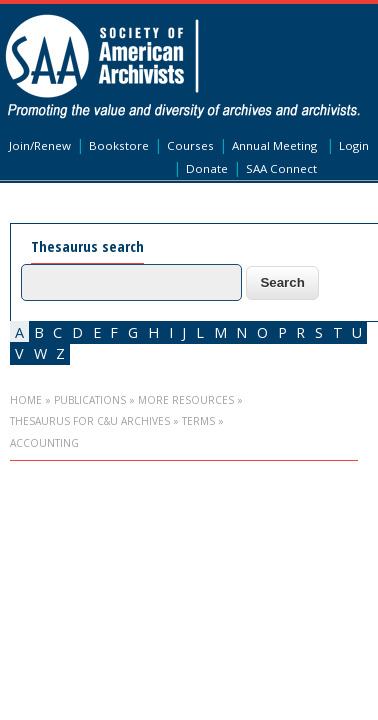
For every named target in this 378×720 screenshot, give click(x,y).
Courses (190, 145)
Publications (90, 400)
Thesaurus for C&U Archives (90, 421)
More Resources (186, 400)
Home (26, 400)
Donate (207, 168)
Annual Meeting (274, 145)
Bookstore (119, 145)
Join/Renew (40, 145)
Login (354, 145)
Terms (198, 421)
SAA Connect (281, 168)
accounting (44, 443)
